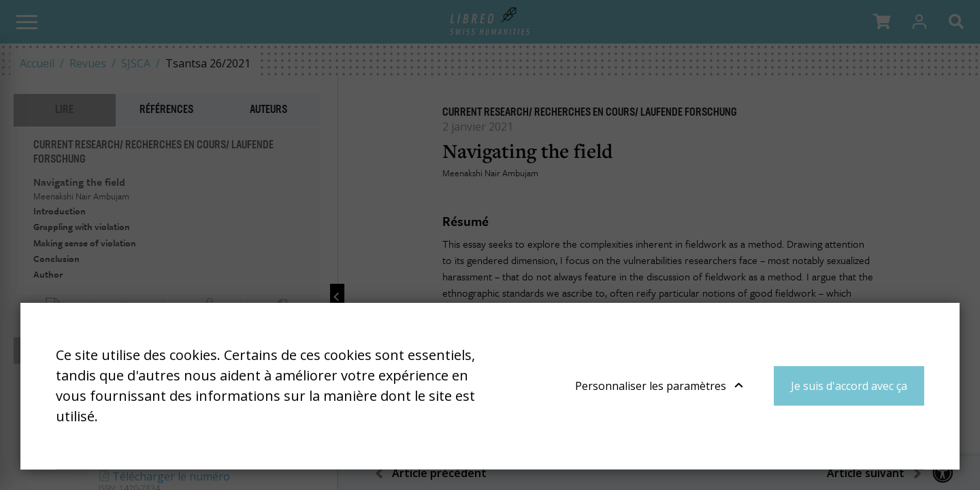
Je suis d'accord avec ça (849, 386)
